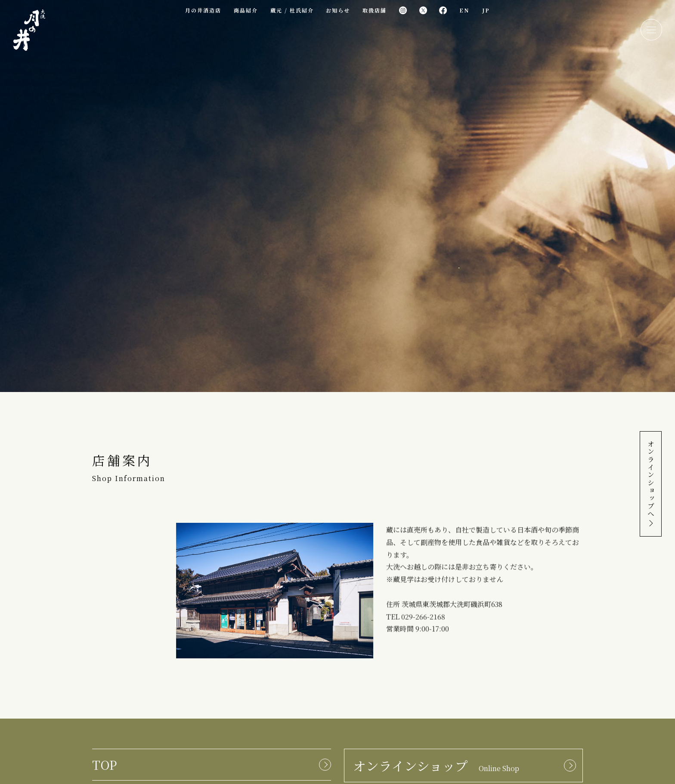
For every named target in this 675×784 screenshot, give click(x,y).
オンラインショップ (436, 765)
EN (464, 10)
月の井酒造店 (203, 10)
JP (486, 10)
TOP (105, 765)
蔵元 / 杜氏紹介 (292, 10)
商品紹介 (246, 10)
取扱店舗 (375, 10)
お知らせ (338, 10)
